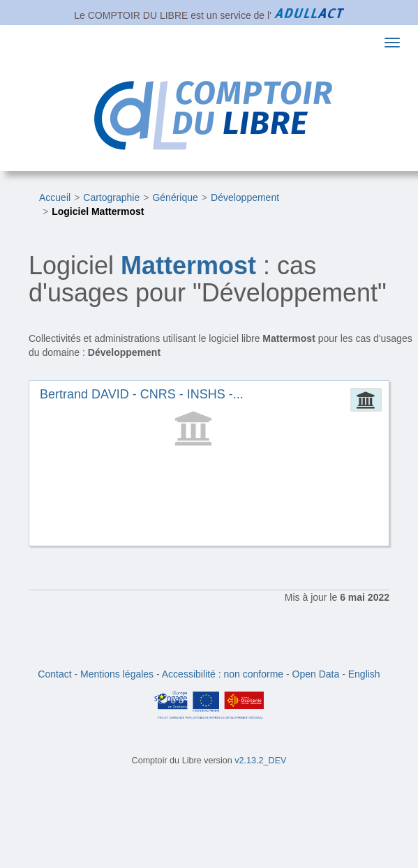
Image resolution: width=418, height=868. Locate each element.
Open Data (316, 674)
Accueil (55, 197)
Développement (245, 197)
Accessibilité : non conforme (223, 674)
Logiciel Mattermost (98, 211)
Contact (54, 674)
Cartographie (111, 197)
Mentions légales (117, 674)
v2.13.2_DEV (260, 761)
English (364, 674)
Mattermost (188, 265)
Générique (175, 197)
